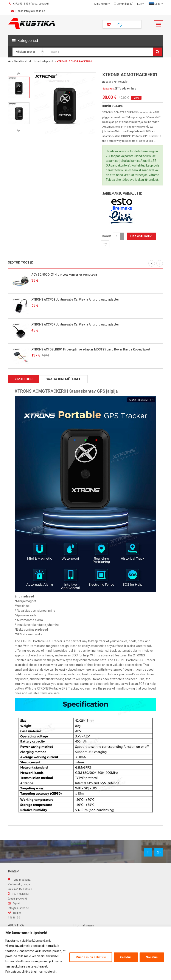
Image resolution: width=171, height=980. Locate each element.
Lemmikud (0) (124, 4)
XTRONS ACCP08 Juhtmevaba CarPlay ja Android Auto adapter (75, 299)
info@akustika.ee (18, 908)
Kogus (107, 236)
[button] (85, 41)
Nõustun (152, 957)
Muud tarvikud (22, 62)
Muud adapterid (44, 62)
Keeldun (126, 957)
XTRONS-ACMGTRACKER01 (74, 62)
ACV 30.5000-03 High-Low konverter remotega (64, 275)
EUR (141, 4)
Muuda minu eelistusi (91, 957)
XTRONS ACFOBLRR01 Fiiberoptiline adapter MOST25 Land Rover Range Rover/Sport (91, 349)
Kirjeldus (24, 379)
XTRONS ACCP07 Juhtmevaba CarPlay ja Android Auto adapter (75, 324)
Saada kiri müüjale (115, 82)
